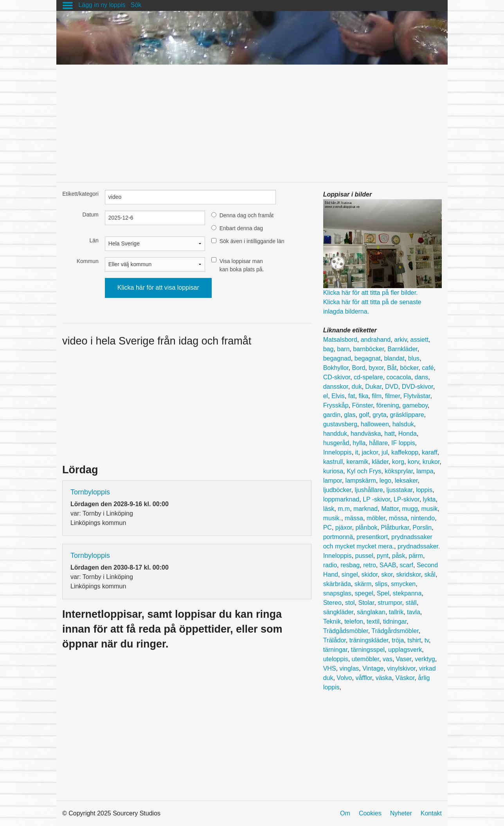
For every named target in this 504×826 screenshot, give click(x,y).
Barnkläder (402, 349)
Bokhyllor (336, 368)
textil (373, 621)
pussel (364, 556)
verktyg (425, 659)
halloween (375, 424)
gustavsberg (340, 424)
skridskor (408, 574)
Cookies (370, 813)
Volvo (344, 678)
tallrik (396, 612)
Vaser (404, 659)
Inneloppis (337, 452)
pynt (383, 556)
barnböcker (368, 349)
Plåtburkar (395, 528)
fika (363, 396)
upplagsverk (405, 650)
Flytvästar (417, 396)
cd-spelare (368, 377)
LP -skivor (376, 499)
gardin (332, 415)
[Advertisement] (252, 119)
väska (384, 678)
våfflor (364, 678)
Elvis (338, 396)
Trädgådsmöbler (346, 631)
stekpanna (407, 593)
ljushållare (369, 490)
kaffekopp (405, 452)
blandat (394, 358)
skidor (370, 574)
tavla (414, 612)
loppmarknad (341, 499)
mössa (398, 518)
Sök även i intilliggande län (252, 241)
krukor (431, 462)
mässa (354, 518)
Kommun (88, 261)
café (428, 368)
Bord (358, 368)
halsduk (403, 424)
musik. (332, 518)
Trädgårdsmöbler (395, 631)
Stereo (332, 603)
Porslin (422, 528)
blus (414, 358)
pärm (416, 556)
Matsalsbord (340, 340)
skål (430, 574)
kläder (380, 462)
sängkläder (338, 612)
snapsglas (337, 593)
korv (413, 462)
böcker (409, 368)
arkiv (400, 340)
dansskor (336, 387)
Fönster (362, 405)
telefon (354, 621)
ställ (411, 603)
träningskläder (369, 640)
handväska (366, 434)
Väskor (405, 678)
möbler (376, 518)
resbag (350, 565)
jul (385, 452)
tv (427, 640)
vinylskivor (401, 668)
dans (422, 377)
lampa (425, 471)
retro (370, 565)
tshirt (414, 640)
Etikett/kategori (80, 194)
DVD (392, 387)
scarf (406, 565)
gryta (380, 415)
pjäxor (344, 528)
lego (385, 481)
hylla (359, 443)
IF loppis (403, 443)
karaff (430, 452)
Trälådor (335, 640)
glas (350, 415)
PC (328, 528)
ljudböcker (337, 490)
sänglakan (371, 612)
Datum (91, 215)
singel (350, 574)
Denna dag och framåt (247, 215)
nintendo (423, 518)
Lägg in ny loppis (102, 5)
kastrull (333, 462)
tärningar (335, 650)
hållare (378, 443)
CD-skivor (337, 377)
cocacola (399, 377)
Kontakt (431, 813)
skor (387, 574)
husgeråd (336, 443)
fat (352, 396)
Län (94, 240)
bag (328, 349)
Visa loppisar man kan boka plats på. (242, 265)
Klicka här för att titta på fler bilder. (371, 293)
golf (364, 415)
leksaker (406, 481)
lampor (333, 481)
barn (343, 349)
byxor (376, 368)
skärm (363, 584)
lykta (429, 499)
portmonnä (338, 537)
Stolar (366, 603)
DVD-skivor (418, 387)
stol (350, 603)
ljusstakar (400, 490)
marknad (365, 509)
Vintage (373, 668)
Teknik (332, 621)
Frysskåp (336, 405)
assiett (419, 340)
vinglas (349, 668)
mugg (410, 509)
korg (398, 462)
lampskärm (361, 481)
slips (381, 584)
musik (429, 509)
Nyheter (401, 813)
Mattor (390, 509)
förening (388, 405)
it (357, 452)
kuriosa (333, 471)
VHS (330, 668)
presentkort (372, 537)
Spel (383, 593)
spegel (364, 593)
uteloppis (336, 659)
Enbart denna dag (241, 228)
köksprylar (399, 471)
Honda (408, 434)
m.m (344, 509)
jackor (370, 452)
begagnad (337, 358)
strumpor (390, 603)
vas (388, 659)
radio (330, 565)
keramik (357, 462)
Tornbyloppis (90, 492)
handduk (335, 434)
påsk (399, 556)
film (377, 396)
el (326, 396)
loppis (424, 490)
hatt (390, 434)
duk (357, 387)
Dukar (373, 387)
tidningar (395, 621)
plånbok (366, 528)
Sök (136, 5)
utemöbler (365, 659)
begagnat (368, 358)
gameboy (415, 405)
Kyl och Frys (364, 471)
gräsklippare (407, 415)
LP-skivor (407, 499)
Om (345, 813)
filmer (392, 396)
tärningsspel (368, 650)
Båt (392, 368)
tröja (398, 640)
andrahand (376, 340)
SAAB (388, 565)
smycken (403, 584)
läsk (329, 509)
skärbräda (337, 584)
